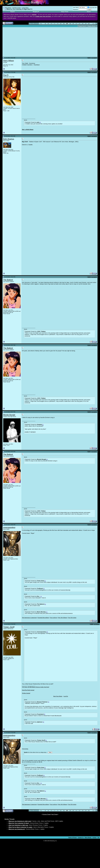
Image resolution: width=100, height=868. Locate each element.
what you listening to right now (18, 825)
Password (75, 9)
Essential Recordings (43, 618)
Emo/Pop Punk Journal (28, 690)
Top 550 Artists (72, 618)
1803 (61, 24)
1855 (80, 24)
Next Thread (54, 814)
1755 (54, 24)
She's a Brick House (28, 129)
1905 (83, 24)
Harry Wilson (9, 61)
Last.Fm (66, 696)
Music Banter (8, 8)
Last (94, 24)
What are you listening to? (17, 829)
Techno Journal (26, 693)
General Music (25, 8)
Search (89, 12)
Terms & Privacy (73, 837)
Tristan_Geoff (9, 627)
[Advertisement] (20, 42)
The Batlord (8, 280)
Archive (95, 837)
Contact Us (81, 837)
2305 (86, 24)
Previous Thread (47, 814)
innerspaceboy (9, 527)
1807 (73, 24)
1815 (76, 24)
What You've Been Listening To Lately (20, 827)
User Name (76, 7)
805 (46, 24)
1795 (58, 24)
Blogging (35, 12)
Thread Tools (82, 26)
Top (98, 837)
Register (13, 12)
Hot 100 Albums (63, 618)
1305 (48, 24)
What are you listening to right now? (20, 821)
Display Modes (92, 26)
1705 (51, 24)
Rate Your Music (58, 696)
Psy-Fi (6, 75)
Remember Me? (92, 8)
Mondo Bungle (9, 415)
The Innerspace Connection (29, 618)
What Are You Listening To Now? (19, 823)
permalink (94, 58)
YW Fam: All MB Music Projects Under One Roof (36, 687)
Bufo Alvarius (9, 139)
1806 (70, 24)
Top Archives (53, 618)
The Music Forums (16, 8)
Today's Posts (65, 12)
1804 (64, 24)
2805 (89, 24)
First (41, 24)
